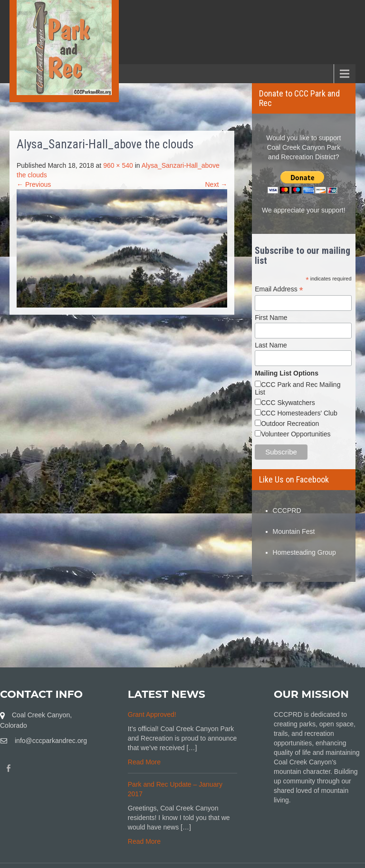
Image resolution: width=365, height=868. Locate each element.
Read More (144, 762)
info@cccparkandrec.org (51, 741)
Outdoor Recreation (290, 424)
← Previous (34, 184)
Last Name (271, 345)
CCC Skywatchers (288, 403)
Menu (24, 73)
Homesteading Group (304, 552)
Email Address (279, 289)
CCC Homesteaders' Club (299, 413)
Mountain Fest (294, 531)
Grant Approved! (152, 714)
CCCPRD (287, 511)
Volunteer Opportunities (296, 434)
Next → (216, 184)
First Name (271, 318)
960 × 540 (118, 165)
